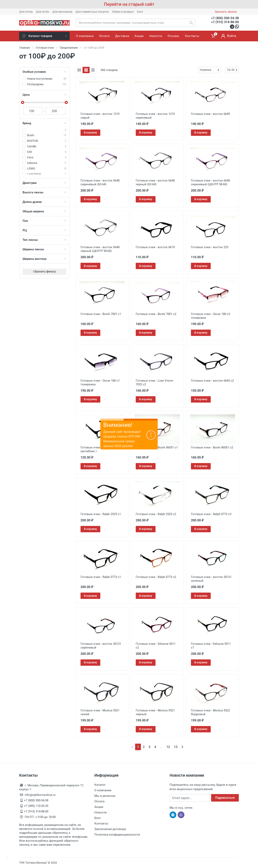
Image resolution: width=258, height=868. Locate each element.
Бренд (44, 123)
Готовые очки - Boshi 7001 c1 (101, 314)
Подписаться (225, 798)
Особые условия (44, 72)
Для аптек (43, 12)
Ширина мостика (44, 259)
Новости (101, 812)
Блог (140, 12)
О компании (103, 790)
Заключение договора (110, 829)
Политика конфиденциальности (117, 835)
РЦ (44, 230)
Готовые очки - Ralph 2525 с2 (156, 514)
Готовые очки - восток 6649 (210, 114)
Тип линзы (44, 240)
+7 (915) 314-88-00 (225, 22)
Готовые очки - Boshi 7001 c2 (156, 314)
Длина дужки (44, 202)
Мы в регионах (105, 796)
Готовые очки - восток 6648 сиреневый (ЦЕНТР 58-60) (210, 182)
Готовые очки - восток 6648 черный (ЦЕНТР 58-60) (100, 249)
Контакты (101, 824)
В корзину (90, 132)
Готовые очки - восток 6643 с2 (212, 381)
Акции (99, 807)
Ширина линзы (44, 249)
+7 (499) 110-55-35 (36, 806)
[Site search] (131, 23)
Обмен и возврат (123, 12)
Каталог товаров (45, 36)
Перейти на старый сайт (129, 4)
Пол (44, 221)
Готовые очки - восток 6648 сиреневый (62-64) (100, 182)
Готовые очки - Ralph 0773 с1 (101, 577)
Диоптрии (44, 183)
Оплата (99, 801)
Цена (44, 95)
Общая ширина (44, 211)
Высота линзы (44, 192)
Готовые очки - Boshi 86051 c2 (212, 447)
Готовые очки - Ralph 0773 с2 (156, 577)
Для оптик (26, 12)
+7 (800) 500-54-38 (225, 18)
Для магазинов (62, 12)
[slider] (23, 102)
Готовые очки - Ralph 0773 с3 (211, 514)
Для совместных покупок (92, 12)
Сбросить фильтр (45, 271)
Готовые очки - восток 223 (210, 247)
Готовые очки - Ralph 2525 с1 (101, 514)
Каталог (100, 785)
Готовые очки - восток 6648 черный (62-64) (155, 182)
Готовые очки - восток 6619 (155, 247)
